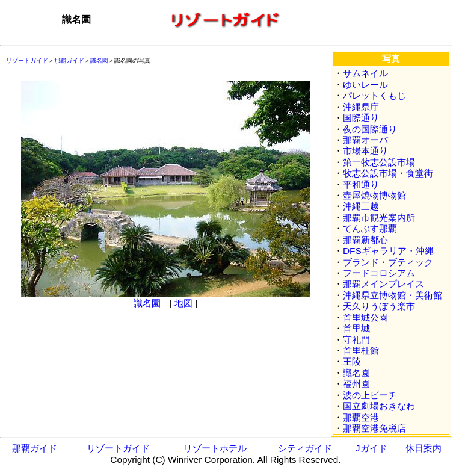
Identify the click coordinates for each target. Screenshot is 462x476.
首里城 (356, 328)
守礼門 (356, 340)
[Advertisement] (90, 372)
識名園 (99, 60)
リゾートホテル (215, 448)
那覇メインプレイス (383, 284)
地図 (183, 303)
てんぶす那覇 (370, 228)
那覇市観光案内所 (379, 218)
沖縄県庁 (361, 107)
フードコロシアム (379, 273)
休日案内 (423, 448)
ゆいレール (365, 85)
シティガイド (305, 448)
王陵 (352, 361)
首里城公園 (365, 317)
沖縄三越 (361, 206)
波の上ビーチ (370, 395)
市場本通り (365, 151)
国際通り (361, 118)
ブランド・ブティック (388, 262)
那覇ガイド (69, 60)
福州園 (356, 384)
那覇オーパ (365, 140)
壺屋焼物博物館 (374, 195)
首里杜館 (361, 351)
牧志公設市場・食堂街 (388, 173)
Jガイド (371, 448)
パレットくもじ (374, 95)
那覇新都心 (365, 240)
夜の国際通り (370, 129)
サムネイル (365, 73)
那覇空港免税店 (374, 428)
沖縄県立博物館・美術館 (393, 295)
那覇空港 (361, 417)
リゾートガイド (27, 60)
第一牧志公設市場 (379, 162)
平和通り (361, 184)
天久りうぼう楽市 (379, 306)
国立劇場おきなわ (379, 406)
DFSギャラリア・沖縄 (388, 251)
